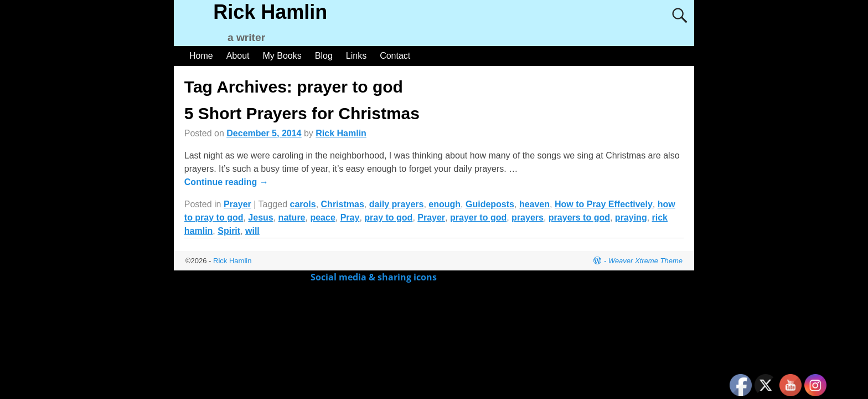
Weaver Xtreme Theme (645, 261)
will (252, 231)
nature (292, 218)
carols (303, 204)
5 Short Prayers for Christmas (302, 113)
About (238, 56)
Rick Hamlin (270, 12)
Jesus (260, 218)
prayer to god (478, 218)
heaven (534, 204)
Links (356, 56)
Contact (395, 56)
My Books (282, 56)
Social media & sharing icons (375, 277)
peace (322, 218)
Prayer (237, 204)
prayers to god (579, 218)
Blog (324, 56)
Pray (350, 218)
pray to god (388, 218)
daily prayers (397, 204)
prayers (528, 218)
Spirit (229, 231)
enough (445, 204)
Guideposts (490, 204)
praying (631, 218)
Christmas (343, 204)
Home (201, 56)
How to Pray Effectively (604, 204)
